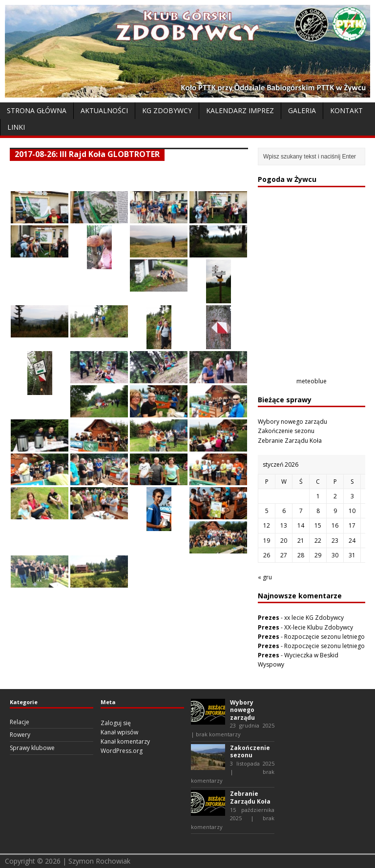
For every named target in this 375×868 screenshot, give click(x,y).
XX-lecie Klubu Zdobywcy (319, 627)
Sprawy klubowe (32, 748)
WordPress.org (122, 751)
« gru (265, 577)
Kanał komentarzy (125, 741)
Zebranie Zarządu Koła (290, 441)
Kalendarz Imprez (240, 110)
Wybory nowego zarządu (292, 422)
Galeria (302, 110)
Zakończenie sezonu (286, 431)
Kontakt (346, 110)
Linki (16, 127)
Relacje (20, 722)
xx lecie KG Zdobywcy (314, 618)
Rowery (20, 735)
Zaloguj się (116, 723)
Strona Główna (37, 110)
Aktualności (104, 110)
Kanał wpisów (119, 732)
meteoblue (312, 381)
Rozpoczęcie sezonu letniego (324, 637)
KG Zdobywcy (167, 110)
